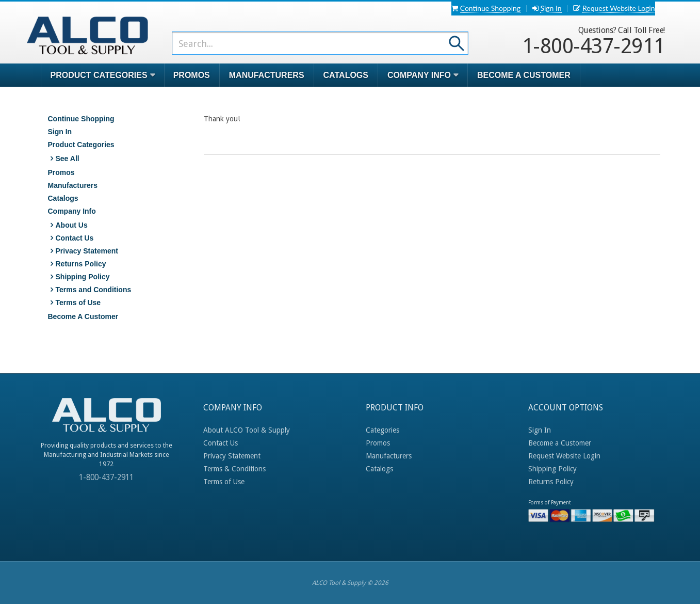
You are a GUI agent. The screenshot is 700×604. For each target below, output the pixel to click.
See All (68, 158)
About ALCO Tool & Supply (247, 430)
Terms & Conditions (234, 469)
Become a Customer (560, 443)
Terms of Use (78, 303)
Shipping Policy (83, 277)
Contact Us (75, 238)
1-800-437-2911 (593, 41)
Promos (192, 75)
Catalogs (346, 75)
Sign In (551, 8)
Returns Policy (81, 264)
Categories (382, 430)
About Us (72, 225)
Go (457, 43)
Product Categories (81, 145)
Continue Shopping (490, 8)
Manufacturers (267, 75)
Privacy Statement (87, 251)
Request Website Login (619, 8)
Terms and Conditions (94, 290)
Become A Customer (524, 75)
